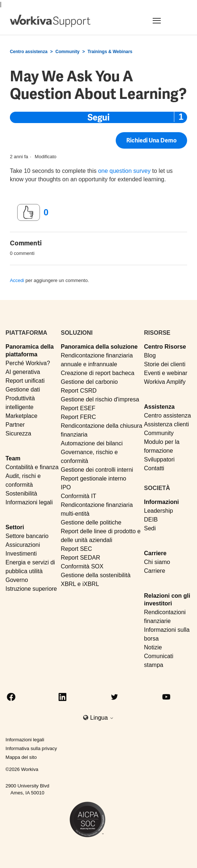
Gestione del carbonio (89, 382)
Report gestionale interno (94, 478)
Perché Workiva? (28, 363)
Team (13, 458)
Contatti (154, 468)
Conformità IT (79, 496)
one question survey (124, 171)
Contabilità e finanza (32, 467)
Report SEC (76, 549)
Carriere (155, 553)
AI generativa (23, 372)
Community (67, 52)
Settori (15, 527)
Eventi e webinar (166, 373)
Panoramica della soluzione (99, 347)
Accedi (17, 280)
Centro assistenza (29, 52)
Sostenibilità (21, 494)
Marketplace (21, 416)
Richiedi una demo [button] (151, 142)
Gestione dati (23, 390)
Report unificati (25, 381)
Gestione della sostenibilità (96, 575)
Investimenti (21, 554)
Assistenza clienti (166, 424)
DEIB (151, 520)
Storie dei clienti (165, 364)
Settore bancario (27, 536)
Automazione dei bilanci (92, 443)
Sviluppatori (159, 459)
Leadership (158, 511)
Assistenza (159, 407)
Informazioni (161, 502)
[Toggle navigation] (166, 21)
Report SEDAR (81, 558)
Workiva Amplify (165, 382)
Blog (150, 355)
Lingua (102, 718)
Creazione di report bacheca (98, 373)
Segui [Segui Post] (98, 117)
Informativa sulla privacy (31, 748)
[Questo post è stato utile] (29, 212)
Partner (15, 425)
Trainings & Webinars (110, 52)
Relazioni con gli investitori (167, 600)
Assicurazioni (23, 545)
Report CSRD (79, 391)
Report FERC (78, 417)
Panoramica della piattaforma (30, 350)
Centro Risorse (165, 347)
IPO (66, 487)
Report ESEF (78, 408)
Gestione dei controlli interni (97, 470)
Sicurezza (18, 433)
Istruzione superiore (31, 589)
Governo (17, 580)
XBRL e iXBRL (80, 584)
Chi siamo (157, 562)
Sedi (150, 528)
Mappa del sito (21, 757)
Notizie (153, 647)
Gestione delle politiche (91, 522)
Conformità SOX (82, 566)
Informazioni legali (29, 502)
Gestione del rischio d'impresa (100, 399)
